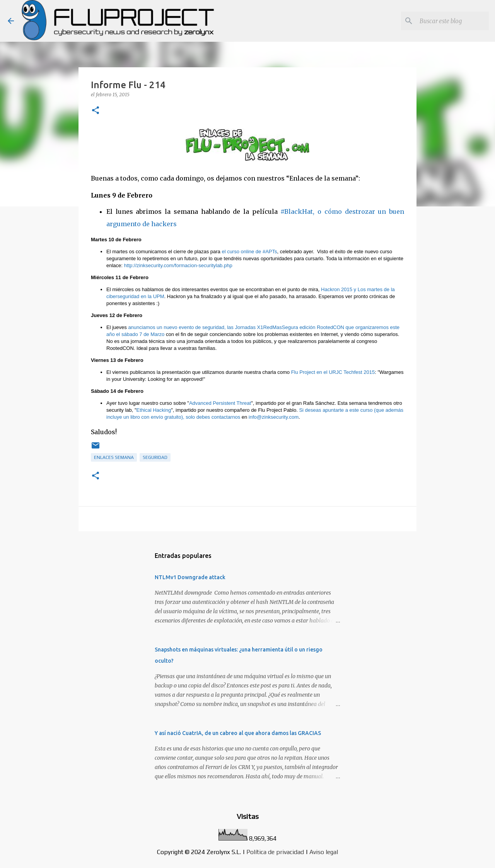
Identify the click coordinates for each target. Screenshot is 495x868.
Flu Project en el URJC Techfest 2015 (332, 372)
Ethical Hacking (154, 410)
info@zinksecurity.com (274, 417)
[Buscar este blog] (448, 21)
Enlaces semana (114, 457)
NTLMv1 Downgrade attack (190, 577)
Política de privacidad (275, 852)
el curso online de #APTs (249, 252)
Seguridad (155, 457)
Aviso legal (324, 852)
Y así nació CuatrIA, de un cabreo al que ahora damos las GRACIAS (238, 733)
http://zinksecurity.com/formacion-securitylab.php (178, 265)
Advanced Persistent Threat (220, 403)
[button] (96, 111)
